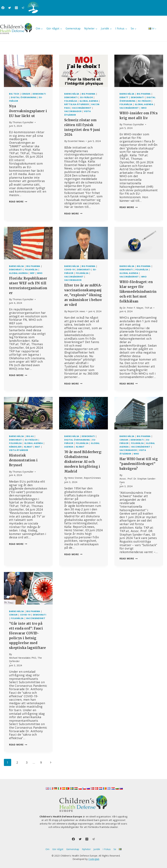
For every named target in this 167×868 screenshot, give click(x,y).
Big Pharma (89, 94)
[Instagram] (16, 8)
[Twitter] (10, 8)
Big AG (30, 436)
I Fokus (107, 849)
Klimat (28, 447)
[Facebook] (3, 8)
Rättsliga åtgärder (77, 104)
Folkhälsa (71, 101)
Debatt (124, 97)
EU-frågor (87, 97)
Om (48, 849)
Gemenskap (73, 28)
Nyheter (86, 849)
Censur (26, 94)
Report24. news (76, 311)
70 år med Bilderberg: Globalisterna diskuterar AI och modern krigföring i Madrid (83, 462)
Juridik (97, 849)
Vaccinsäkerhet (82, 108)
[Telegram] (23, 8)
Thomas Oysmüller (23, 122)
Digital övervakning (24, 97)
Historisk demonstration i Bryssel (23, 460)
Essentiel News (76, 141)
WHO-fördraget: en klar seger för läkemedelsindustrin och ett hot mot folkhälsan (138, 292)
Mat (38, 447)
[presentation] (28, 71)
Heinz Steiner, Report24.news (84, 478)
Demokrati (39, 94)
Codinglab (94, 859)
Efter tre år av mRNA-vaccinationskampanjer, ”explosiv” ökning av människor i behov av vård (83, 295)
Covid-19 (69, 270)
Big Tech (14, 94)
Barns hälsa (72, 94)
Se (115, 849)
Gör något (58, 849)
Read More (18, 202)
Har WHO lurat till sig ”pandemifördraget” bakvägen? (139, 464)
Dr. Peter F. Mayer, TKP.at (138, 308)
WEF (32, 273)
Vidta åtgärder (19, 450)
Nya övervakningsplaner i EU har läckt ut (28, 111)
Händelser (15, 447)
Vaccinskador (73, 111)
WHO (144, 108)
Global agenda (89, 101)
